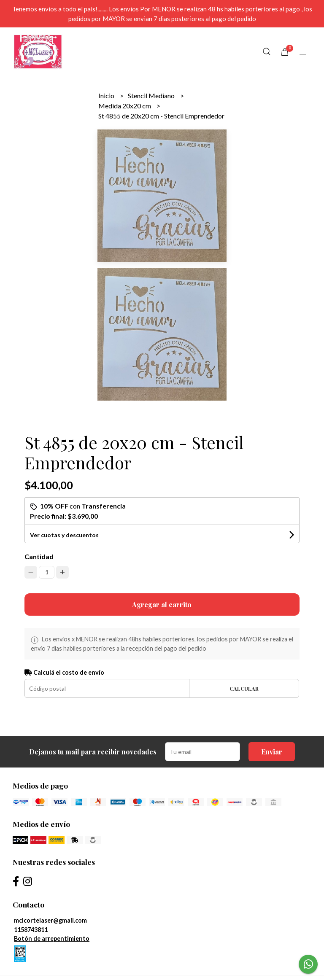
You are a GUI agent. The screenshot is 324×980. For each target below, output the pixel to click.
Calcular (244, 688)
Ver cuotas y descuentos (64, 535)
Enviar (272, 752)
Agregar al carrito (162, 604)
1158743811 (31, 930)
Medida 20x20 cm (125, 106)
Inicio (107, 96)
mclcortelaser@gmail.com (50, 920)
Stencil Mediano (152, 96)
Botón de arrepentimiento (52, 938)
